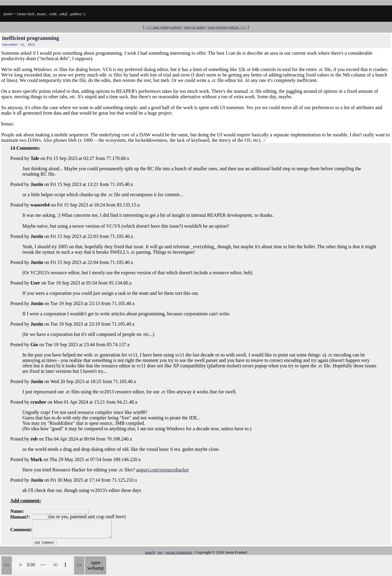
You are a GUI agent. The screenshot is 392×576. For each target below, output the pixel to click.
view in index (195, 27)
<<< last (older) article (163, 27)
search (150, 552)
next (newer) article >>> (227, 27)
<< (7, 565)
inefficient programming (31, 38)
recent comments (179, 552)
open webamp (96, 565)
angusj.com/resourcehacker (163, 470)
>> (79, 565)
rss (160, 552)
